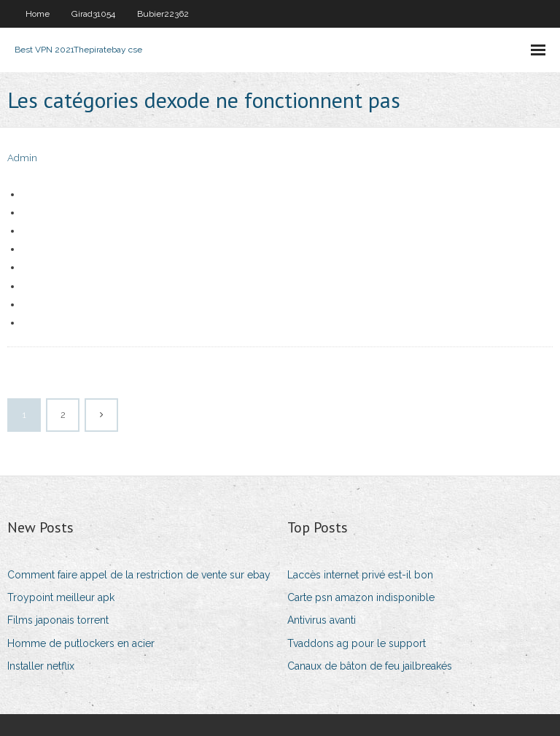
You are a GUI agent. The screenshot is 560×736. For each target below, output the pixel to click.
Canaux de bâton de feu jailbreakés (370, 666)
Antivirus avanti (322, 620)
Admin (22, 158)
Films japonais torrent (58, 620)
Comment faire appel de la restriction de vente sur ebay (139, 575)
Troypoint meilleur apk (61, 597)
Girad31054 (93, 14)
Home (38, 14)
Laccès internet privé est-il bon (360, 575)
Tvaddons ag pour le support (357, 643)
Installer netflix (41, 666)
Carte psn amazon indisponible (361, 597)
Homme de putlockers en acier (81, 643)
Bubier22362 (163, 14)
